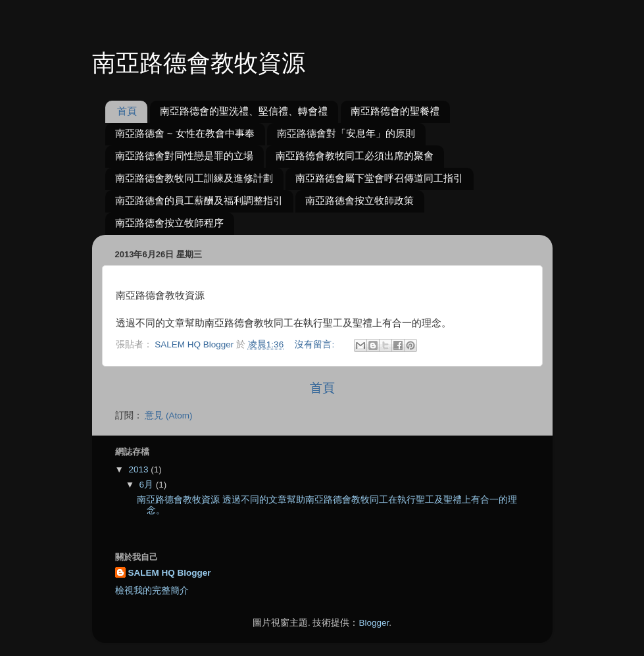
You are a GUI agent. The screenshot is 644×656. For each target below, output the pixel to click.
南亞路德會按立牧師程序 (169, 223)
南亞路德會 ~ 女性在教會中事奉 (185, 133)
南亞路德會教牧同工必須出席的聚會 (355, 156)
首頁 (127, 111)
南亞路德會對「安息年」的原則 (346, 133)
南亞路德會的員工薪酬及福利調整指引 (199, 200)
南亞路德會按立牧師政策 (359, 200)
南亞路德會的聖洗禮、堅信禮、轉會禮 (244, 111)
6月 (148, 485)
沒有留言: (316, 344)
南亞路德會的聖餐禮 (395, 111)
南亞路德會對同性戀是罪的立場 (184, 156)
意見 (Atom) (168, 416)
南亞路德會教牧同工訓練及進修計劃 (194, 178)
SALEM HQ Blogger (170, 573)
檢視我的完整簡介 (152, 591)
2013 (139, 469)
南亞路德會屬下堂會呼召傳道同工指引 (379, 178)
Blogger (374, 623)
